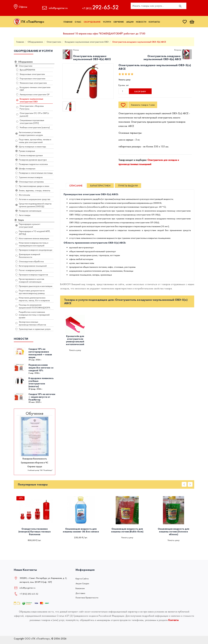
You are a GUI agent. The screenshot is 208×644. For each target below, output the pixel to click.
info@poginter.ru (27, 588)
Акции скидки (82, 583)
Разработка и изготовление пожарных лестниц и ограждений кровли (32, 315)
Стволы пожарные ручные (29, 155)
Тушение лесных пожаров (29, 177)
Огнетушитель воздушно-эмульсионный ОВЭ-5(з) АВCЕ (139, 42)
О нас (78, 22)
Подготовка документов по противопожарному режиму (30, 292)
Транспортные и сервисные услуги (33, 329)
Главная (68, 22)
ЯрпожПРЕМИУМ (26, 70)
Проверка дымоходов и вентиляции (34, 286)
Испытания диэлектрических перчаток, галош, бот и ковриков (33, 299)
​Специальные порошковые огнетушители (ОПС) (30, 122)
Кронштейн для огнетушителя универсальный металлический (75, 340)
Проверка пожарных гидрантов (32, 275)
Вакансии (80, 588)
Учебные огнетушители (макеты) (33, 127)
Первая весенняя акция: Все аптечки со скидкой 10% (41, 368)
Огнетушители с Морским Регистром (30, 107)
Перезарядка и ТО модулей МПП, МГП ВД (33, 233)
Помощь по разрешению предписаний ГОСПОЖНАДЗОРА (33, 306)
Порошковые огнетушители (31, 79)
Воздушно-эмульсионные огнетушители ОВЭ (87, 42)
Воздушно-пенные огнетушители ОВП (33, 89)
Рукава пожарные (25, 151)
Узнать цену (124, 80)
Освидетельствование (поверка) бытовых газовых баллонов (35, 532)
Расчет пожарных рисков (29, 270)
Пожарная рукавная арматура (31, 160)
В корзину (140, 91)
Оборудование (92, 22)
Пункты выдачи (128, 186)
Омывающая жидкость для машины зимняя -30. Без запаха (81, 530)
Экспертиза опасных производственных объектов (31, 323)
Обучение (119, 22)
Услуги (107, 22)
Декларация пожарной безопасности (28, 256)
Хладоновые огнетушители (31, 74)
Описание (76, 186)
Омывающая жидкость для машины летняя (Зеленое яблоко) (173, 532)
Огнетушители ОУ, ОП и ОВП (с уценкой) (33, 115)
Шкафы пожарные (25, 169)
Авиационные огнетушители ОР (33, 94)
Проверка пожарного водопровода (34, 250)
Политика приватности (87, 598)
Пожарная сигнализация (28, 211)
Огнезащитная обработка (30, 261)
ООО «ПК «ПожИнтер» (37, 639)
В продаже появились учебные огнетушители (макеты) (41, 382)
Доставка (80, 593)
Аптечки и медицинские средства (33, 199)
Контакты (154, 22)
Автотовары (23, 215)
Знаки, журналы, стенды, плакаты (33, 190)
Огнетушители (54, 42)
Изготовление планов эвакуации (32, 238)
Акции (130, 22)
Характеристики (100, 186)
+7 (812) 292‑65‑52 (29, 594)
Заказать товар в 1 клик (143, 105)
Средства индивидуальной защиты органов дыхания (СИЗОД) (33, 205)
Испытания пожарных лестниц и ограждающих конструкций (32, 244)
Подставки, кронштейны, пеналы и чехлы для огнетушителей (33, 141)
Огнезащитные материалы (30, 182)
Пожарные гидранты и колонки (32, 164)
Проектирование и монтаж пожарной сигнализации (30, 280)
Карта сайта (82, 579)
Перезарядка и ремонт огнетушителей (28, 225)
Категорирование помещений (31, 266)
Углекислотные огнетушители (32, 83)
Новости (141, 22)
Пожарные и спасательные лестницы (34, 173)
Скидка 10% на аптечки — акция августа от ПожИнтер (42, 397)
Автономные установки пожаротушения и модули (29, 134)
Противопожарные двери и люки (32, 186)
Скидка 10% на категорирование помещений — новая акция (40, 353)
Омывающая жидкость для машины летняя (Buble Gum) (127, 530)
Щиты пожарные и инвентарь (31, 147)
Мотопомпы (23, 195)
